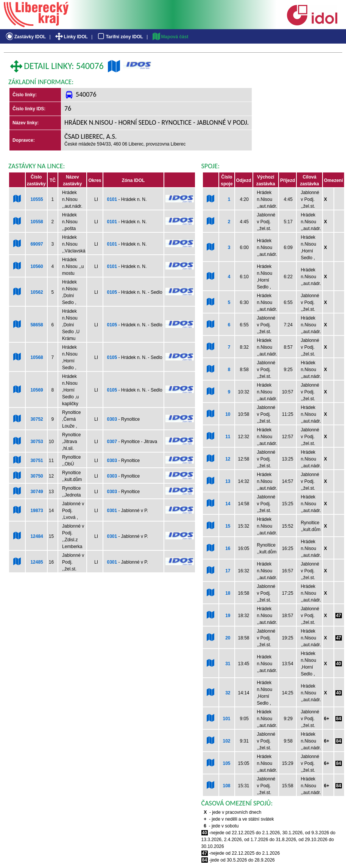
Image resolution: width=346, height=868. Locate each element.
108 (226, 786)
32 (228, 693)
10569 (37, 390)
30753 (37, 442)
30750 (37, 476)
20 (228, 638)
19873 (37, 511)
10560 (37, 266)
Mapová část (170, 37)
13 (228, 481)
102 (226, 741)
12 (228, 459)
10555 (37, 199)
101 (226, 719)
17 (228, 571)
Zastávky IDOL (25, 37)
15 (228, 526)
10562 (37, 292)
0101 (112, 199)
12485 (37, 562)
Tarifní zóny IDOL (120, 37)
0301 (112, 511)
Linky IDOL (71, 37)
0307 (112, 442)
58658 (37, 325)
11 (228, 437)
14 (228, 504)
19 (228, 616)
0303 (112, 419)
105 (226, 763)
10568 (37, 357)
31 (228, 664)
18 (228, 593)
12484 (37, 536)
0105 (112, 292)
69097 (37, 244)
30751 (37, 461)
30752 (37, 419)
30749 (37, 492)
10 (228, 414)
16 (228, 548)
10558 (37, 222)
